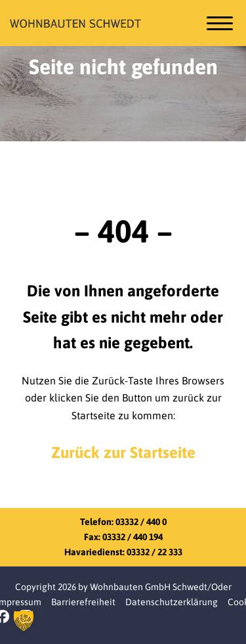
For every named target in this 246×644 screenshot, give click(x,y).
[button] (24, 620)
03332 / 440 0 (141, 522)
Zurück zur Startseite (123, 452)
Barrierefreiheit (83, 602)
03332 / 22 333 (154, 552)
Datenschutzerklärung (172, 602)
